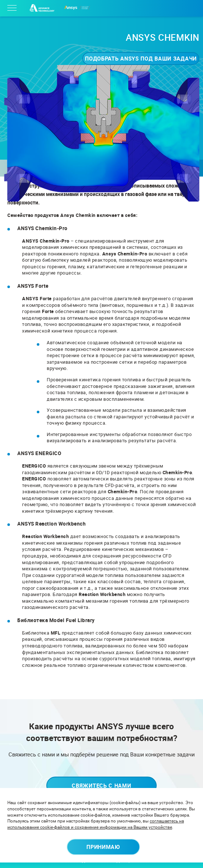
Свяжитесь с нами (101, 785)
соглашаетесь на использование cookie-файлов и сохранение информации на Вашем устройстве (96, 824)
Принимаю (103, 847)
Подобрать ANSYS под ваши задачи (141, 58)
